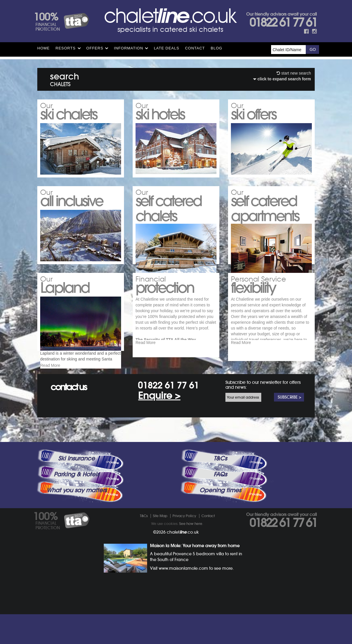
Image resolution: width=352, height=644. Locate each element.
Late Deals (166, 48)
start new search (294, 73)
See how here (191, 553)
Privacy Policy (184, 546)
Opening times (220, 520)
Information (128, 48)
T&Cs (220, 488)
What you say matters (77, 520)
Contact (195, 48)
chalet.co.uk (183, 562)
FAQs (220, 504)
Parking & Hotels (76, 504)
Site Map (160, 546)
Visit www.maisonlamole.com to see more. (192, 598)
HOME (43, 48)
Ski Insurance (76, 488)
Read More (50, 382)
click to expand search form (282, 79)
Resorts (66, 48)
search (65, 78)
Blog (216, 48)
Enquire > (159, 425)
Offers (95, 48)
